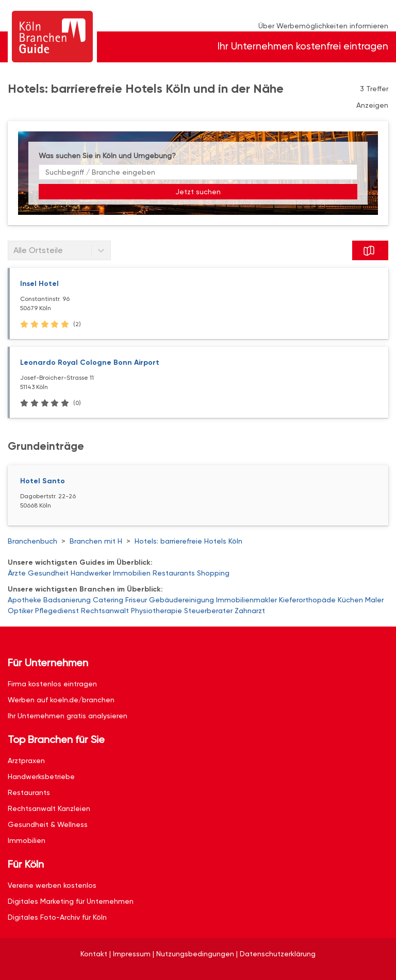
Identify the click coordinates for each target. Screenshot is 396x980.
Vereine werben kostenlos (52, 885)
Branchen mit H (96, 541)
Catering (108, 600)
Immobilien (132, 573)
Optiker (20, 611)
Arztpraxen (26, 761)
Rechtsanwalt (105, 611)
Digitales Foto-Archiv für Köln (57, 917)
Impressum (132, 954)
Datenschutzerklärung (278, 954)
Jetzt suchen (198, 192)
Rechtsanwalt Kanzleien (49, 808)
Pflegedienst (57, 611)
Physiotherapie (156, 611)
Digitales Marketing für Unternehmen (71, 901)
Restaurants (174, 573)
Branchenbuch (32, 541)
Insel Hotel (39, 284)
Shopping (213, 573)
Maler (374, 600)
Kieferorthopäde (307, 600)
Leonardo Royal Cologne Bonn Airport (90, 362)
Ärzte (17, 573)
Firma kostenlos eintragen (52, 684)
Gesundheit (48, 573)
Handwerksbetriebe (41, 776)
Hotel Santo (43, 481)
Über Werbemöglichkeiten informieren (323, 26)
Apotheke (24, 600)
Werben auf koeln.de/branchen (61, 700)
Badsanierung (67, 600)
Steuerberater (208, 611)
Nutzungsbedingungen (195, 954)
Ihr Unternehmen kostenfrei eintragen (303, 46)
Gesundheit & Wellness (48, 824)
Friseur (136, 600)
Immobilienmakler (246, 600)
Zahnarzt (250, 611)
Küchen (350, 600)
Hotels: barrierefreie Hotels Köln (188, 541)
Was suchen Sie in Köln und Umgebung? (107, 156)
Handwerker (91, 573)
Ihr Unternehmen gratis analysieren (68, 716)
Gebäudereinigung (181, 600)
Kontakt (94, 954)
